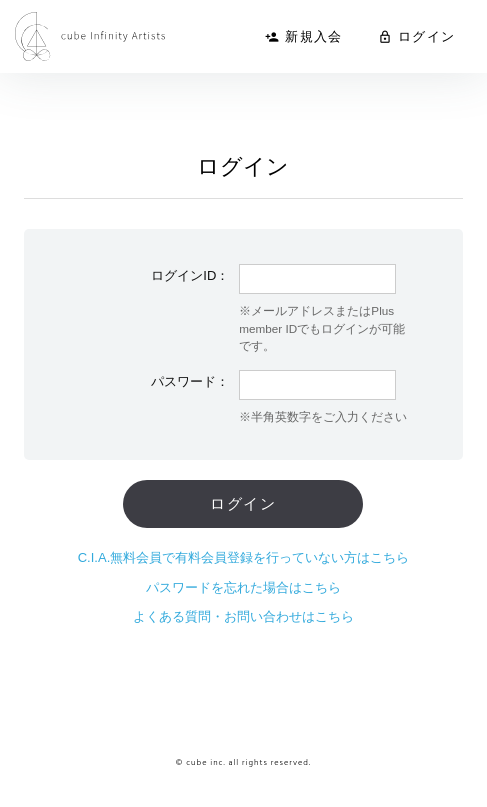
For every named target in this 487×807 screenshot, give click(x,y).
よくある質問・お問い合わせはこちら (243, 616)
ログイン (416, 36)
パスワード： (190, 381)
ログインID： (190, 275)
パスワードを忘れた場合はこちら (243, 587)
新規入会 (303, 36)
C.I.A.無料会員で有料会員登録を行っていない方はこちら (244, 557)
